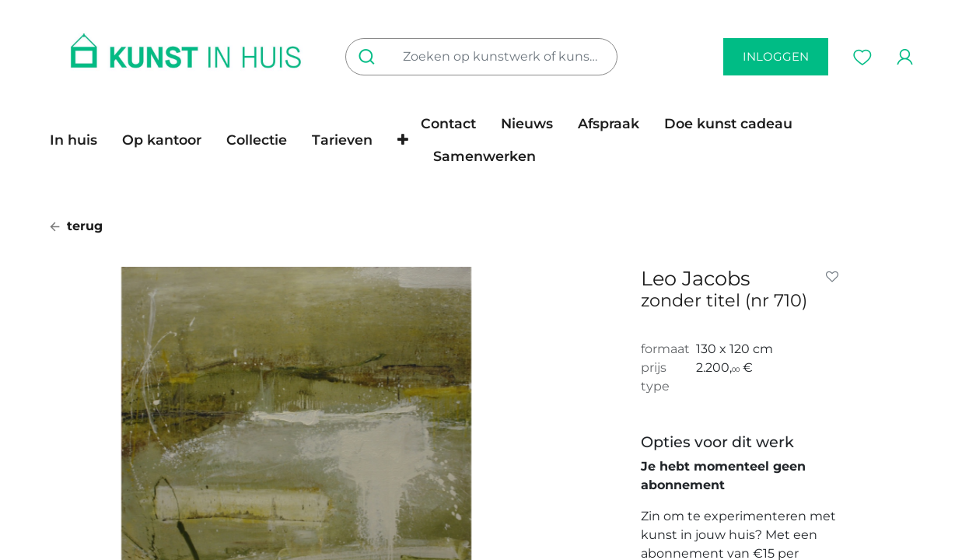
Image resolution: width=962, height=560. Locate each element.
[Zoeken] (370, 57)
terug (76, 226)
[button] (403, 140)
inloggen (776, 56)
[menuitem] (80, 140)
